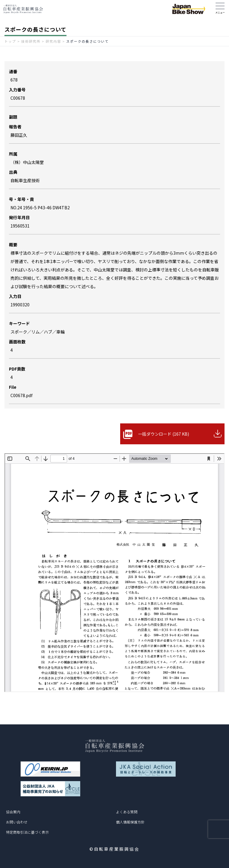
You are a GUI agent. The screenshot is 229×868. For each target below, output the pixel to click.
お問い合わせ (17, 822)
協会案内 (13, 812)
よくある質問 (127, 812)
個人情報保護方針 (130, 822)
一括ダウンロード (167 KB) (164, 434)
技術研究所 (31, 41)
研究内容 (53, 41)
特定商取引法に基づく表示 (27, 832)
